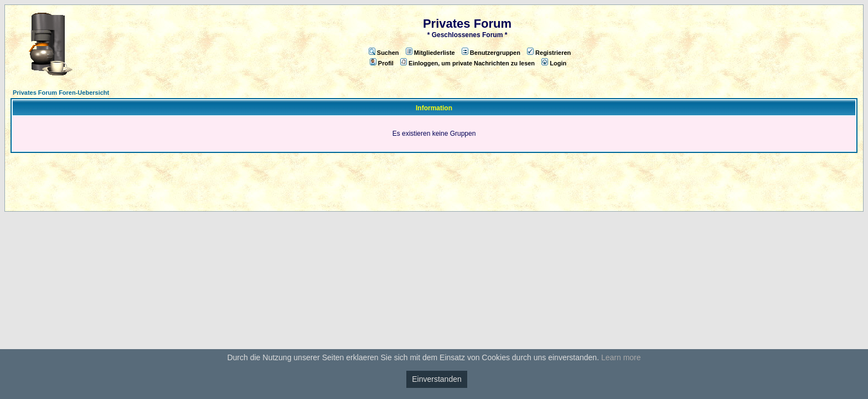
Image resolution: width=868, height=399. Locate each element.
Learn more (621, 357)
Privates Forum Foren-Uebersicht (61, 93)
